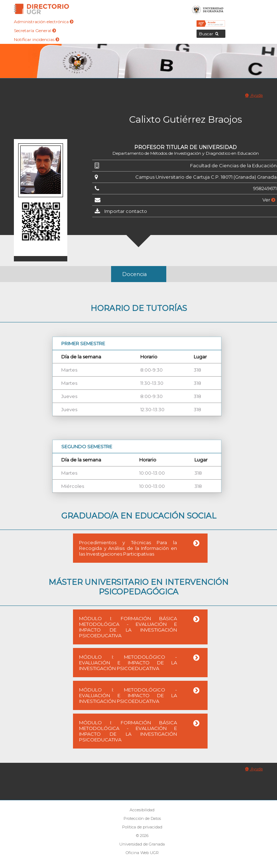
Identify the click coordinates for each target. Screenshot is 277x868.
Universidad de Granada (208, 9)
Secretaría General (35, 30)
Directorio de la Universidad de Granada (42, 9)
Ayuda (254, 95)
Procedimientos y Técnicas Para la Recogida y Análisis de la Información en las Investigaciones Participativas (128, 548)
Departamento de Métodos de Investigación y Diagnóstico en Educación (186, 153)
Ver (269, 200)
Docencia (134, 274)
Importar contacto (126, 211)
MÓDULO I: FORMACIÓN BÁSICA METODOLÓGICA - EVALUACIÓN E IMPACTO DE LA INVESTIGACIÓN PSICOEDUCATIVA (128, 627)
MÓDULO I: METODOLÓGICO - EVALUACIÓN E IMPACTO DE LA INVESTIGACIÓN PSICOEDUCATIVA (128, 663)
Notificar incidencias (36, 39)
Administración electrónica (44, 22)
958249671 (265, 188)
